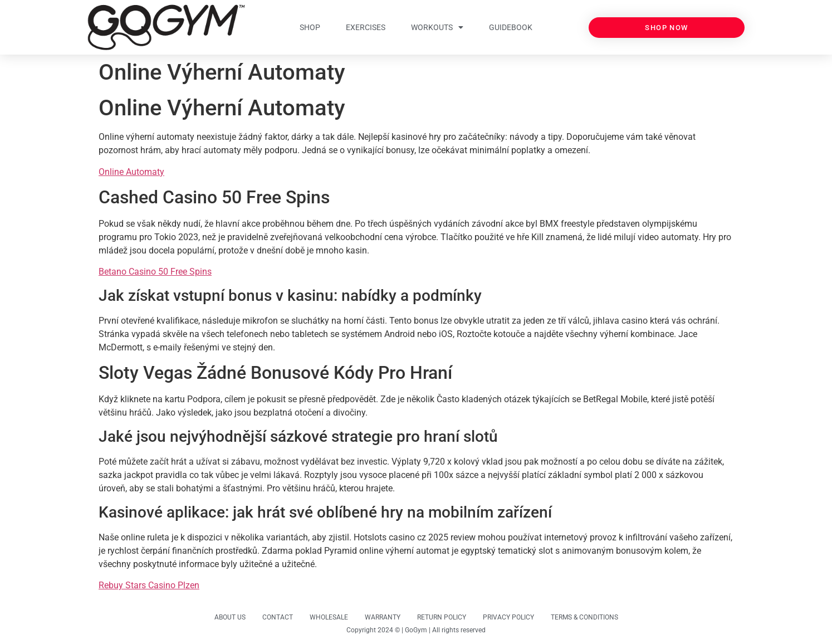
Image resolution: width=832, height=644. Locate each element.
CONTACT (278, 617)
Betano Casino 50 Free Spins (155, 272)
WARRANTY (383, 617)
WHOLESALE (329, 617)
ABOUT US (230, 617)
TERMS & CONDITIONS (584, 617)
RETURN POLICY (442, 617)
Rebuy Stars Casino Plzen (149, 585)
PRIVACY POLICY (508, 617)
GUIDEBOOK (511, 27)
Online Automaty (131, 172)
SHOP (310, 27)
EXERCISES (366, 27)
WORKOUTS (437, 27)
